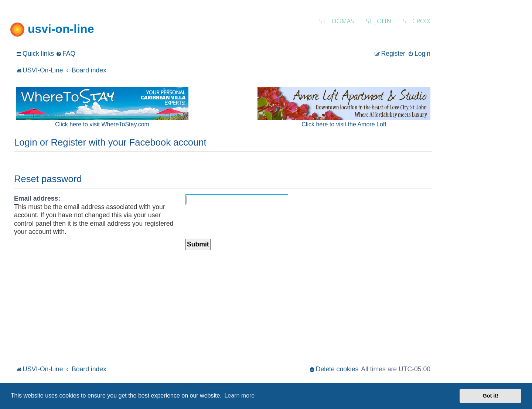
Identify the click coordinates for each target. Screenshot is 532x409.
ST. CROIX (417, 21)
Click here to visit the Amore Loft (344, 124)
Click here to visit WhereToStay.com (102, 124)
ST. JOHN (378, 21)
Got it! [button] (491, 396)
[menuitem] (66, 54)
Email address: (37, 198)
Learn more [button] (239, 396)
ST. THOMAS (337, 21)
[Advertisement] (223, 308)
